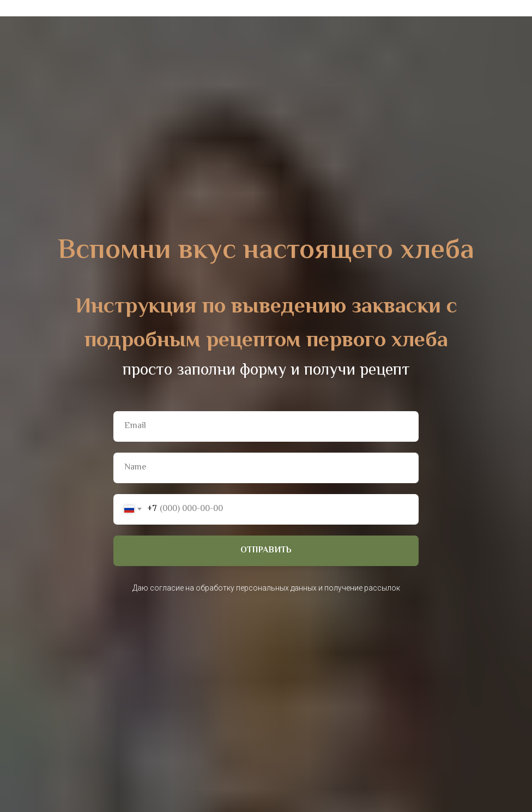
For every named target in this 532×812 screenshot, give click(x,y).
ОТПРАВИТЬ (266, 551)
